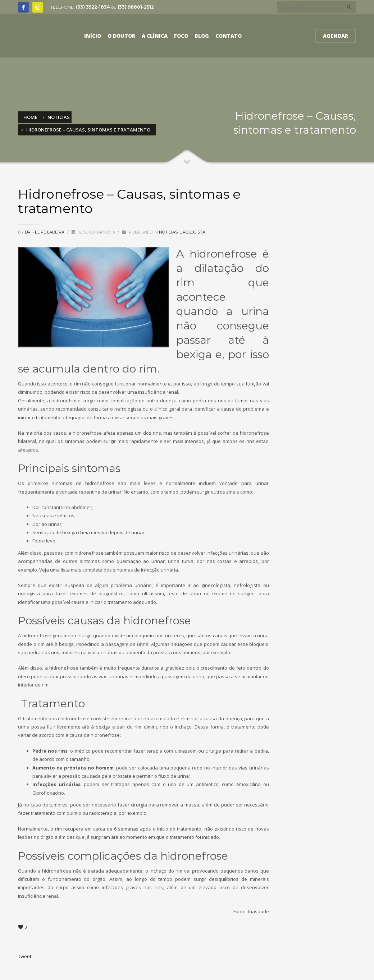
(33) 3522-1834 (93, 7)
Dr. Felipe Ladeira (45, 232)
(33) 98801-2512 (136, 7)
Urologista (192, 232)
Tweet (25, 956)
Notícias (168, 232)
